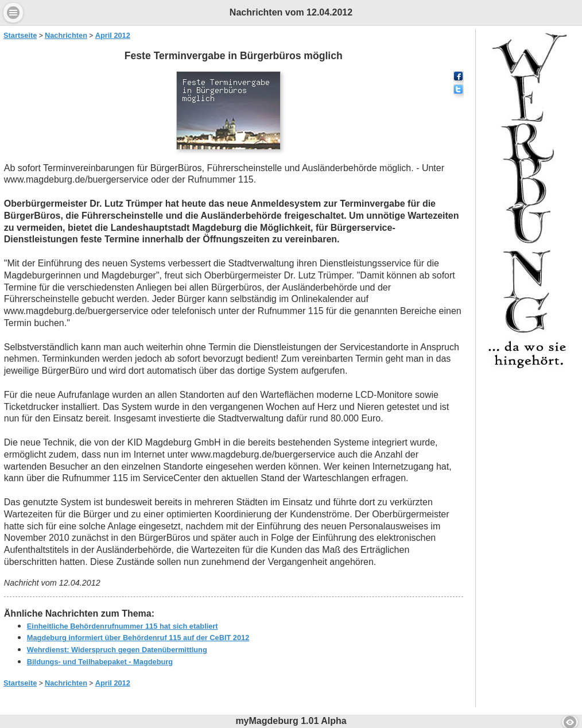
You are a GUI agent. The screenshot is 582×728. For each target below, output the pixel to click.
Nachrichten (66, 35)
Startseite (20, 35)
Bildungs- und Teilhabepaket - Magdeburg (100, 662)
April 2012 (113, 35)
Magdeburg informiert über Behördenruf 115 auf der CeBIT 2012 (138, 638)
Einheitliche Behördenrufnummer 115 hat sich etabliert (123, 626)
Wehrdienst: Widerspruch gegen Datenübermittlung (117, 650)
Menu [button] (13, 13)
